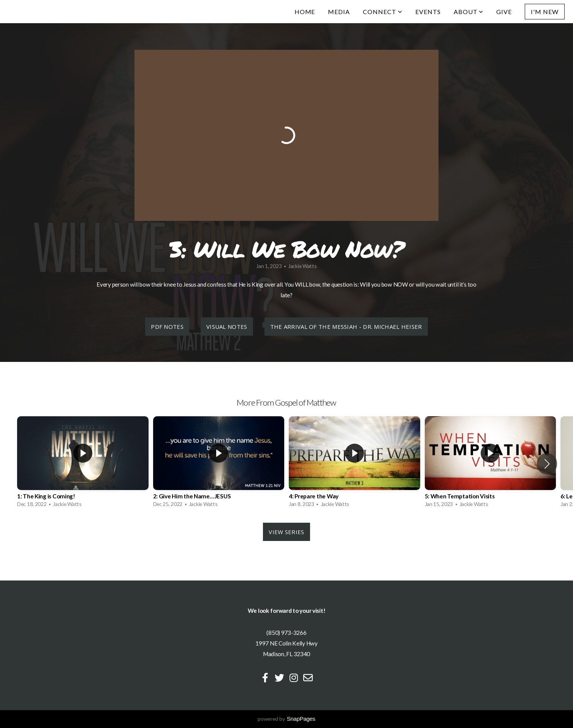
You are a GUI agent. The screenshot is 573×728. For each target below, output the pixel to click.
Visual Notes (227, 327)
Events (428, 12)
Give (504, 12)
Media (339, 12)
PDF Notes (167, 327)
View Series (286, 532)
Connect (383, 12)
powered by (286, 719)
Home (305, 12)
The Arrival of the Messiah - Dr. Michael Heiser (346, 327)
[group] (83, 464)
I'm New (545, 12)
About (469, 12)
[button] (547, 464)
